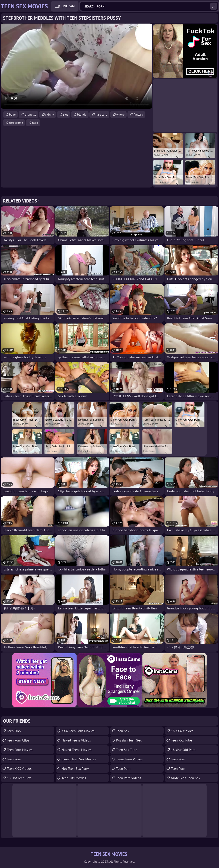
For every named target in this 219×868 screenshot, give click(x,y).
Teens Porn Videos (129, 759)
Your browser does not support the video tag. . (77, 66)
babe (12, 115)
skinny (50, 115)
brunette (30, 115)
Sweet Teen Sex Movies (79, 759)
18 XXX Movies (182, 731)
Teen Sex (123, 731)
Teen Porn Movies (20, 750)
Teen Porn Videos (129, 778)
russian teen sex (129, 740)
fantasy (138, 115)
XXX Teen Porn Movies (78, 731)
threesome (16, 123)
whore (120, 115)
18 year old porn (183, 750)
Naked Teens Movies (77, 750)
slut (66, 115)
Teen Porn (14, 759)
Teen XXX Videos (19, 768)
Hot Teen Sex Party (75, 768)
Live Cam (68, 6)
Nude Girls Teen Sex (186, 778)
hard (35, 123)
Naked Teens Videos (76, 740)
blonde (82, 115)
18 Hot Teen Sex (19, 778)
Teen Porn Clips (18, 740)
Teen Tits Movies (74, 778)
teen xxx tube (181, 740)
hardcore (101, 115)
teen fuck (14, 731)
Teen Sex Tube (127, 750)
